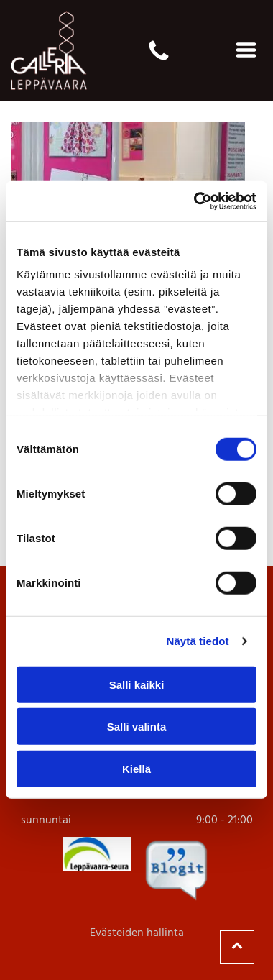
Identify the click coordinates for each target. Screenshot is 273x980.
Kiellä (136, 769)
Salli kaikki (137, 685)
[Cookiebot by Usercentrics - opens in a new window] (195, 201)
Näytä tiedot (198, 641)
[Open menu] (246, 50)
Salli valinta (137, 727)
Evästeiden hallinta (137, 933)
